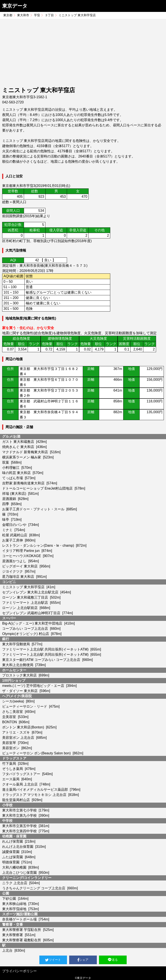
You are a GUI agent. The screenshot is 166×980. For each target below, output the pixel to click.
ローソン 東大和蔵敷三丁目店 (25, 597)
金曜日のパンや (14, 525)
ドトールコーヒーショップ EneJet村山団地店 (37, 488)
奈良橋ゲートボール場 (19, 919)
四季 (6, 504)
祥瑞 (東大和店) (14, 494)
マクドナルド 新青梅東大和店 (25, 452)
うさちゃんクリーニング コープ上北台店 (34, 888)
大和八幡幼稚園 (14, 867)
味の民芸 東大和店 (16, 473)
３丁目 (49, 15)
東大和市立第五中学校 (19, 826)
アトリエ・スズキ (16, 732)
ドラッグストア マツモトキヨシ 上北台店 (34, 795)
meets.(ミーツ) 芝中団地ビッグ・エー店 (33, 686)
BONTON (10, 722)
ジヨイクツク (13, 571)
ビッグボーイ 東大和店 (20, 566)
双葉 (6, 462)
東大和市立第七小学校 (19, 810)
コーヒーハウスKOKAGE (22, 556)
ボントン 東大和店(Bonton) (23, 727)
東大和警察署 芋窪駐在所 (22, 930)
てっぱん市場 (13, 478)
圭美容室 (9, 717)
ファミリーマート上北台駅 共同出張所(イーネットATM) (45, 649)
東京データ (15, 6)
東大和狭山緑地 (14, 904)
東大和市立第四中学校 (19, 831)
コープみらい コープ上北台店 (25, 629)
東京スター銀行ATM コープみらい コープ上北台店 (41, 660)
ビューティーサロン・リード (25, 706)
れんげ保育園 (13, 841)
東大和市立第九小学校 (19, 815)
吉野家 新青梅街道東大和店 (23, 483)
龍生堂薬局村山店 (16, 800)
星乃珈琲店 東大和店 (18, 577)
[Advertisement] (83, 53)
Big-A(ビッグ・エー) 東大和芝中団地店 (32, 623)
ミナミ (7, 530)
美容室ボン (11, 748)
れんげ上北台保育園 (18, 847)
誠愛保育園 (11, 852)
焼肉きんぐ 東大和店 (18, 447)
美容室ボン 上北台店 (18, 738)
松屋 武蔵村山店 (15, 535)
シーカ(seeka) (13, 701)
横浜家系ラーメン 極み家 (22, 457)
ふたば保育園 (13, 857)
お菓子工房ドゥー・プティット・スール (33, 509)
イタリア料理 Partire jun (21, 551)
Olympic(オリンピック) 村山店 (26, 634)
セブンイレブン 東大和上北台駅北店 (30, 592)
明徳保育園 (11, 862)
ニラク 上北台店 (15, 883)
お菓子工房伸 (13, 540)
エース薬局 (11, 779)
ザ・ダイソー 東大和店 (20, 691)
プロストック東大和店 (19, 675)
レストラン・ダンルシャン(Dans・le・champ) (38, 545)
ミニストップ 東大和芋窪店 (23, 587)
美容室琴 (9, 743)
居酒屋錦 (9, 499)
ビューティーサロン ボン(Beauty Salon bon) (36, 753)
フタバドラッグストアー (21, 774)
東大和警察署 (13, 935)
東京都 (8, 15)
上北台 (7, 950)
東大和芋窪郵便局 (16, 644)
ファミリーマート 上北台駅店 (25, 603)
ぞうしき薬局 (13, 769)
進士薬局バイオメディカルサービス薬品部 (35, 790)
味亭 (6, 520)
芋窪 (37, 15)
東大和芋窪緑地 (14, 909)
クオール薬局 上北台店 (20, 784)
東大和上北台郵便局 (18, 665)
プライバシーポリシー (19, 971)
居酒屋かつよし (14, 561)
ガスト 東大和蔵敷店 (18, 442)
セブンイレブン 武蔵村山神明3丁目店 (31, 613)
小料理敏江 (11, 468)
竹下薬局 (9, 764)
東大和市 (23, 15)
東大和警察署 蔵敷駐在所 (22, 940)
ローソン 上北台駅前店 (20, 608)
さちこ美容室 (13, 712)
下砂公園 (9, 899)
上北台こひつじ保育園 (19, 873)
